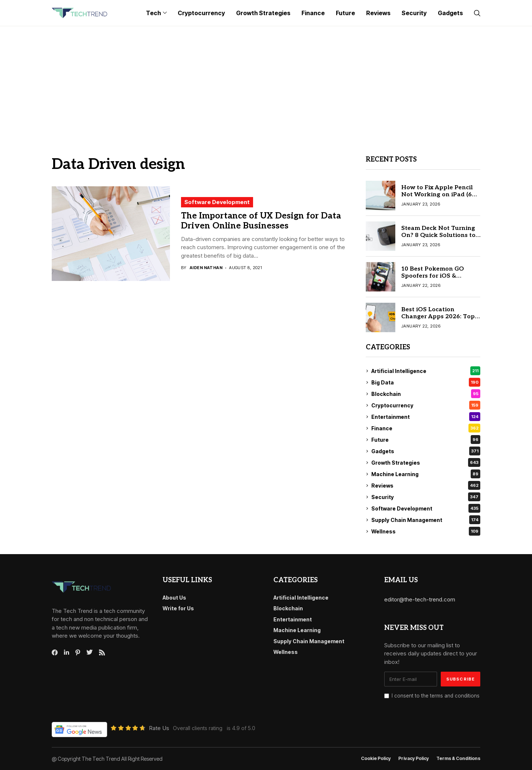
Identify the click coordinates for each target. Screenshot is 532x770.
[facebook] (55, 652)
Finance (426, 428)
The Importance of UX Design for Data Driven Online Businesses (261, 221)
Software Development (217, 202)
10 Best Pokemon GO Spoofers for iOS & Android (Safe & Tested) (437, 276)
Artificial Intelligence (426, 371)
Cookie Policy (376, 759)
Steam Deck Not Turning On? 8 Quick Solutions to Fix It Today (438, 235)
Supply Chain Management (426, 520)
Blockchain (426, 394)
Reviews (426, 485)
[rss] (102, 652)
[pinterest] (78, 652)
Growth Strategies (426, 462)
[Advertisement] (266, 82)
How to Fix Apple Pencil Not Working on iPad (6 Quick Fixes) (437, 195)
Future (426, 440)
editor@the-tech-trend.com (420, 599)
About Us (174, 598)
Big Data (426, 382)
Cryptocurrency (426, 405)
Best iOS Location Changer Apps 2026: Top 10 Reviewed (438, 317)
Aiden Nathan (206, 268)
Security (426, 497)
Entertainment (426, 417)
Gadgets (426, 451)
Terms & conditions (458, 759)
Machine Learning (426, 474)
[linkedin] (66, 652)
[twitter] (90, 652)
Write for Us (178, 608)
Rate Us (159, 728)
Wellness (426, 531)
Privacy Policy (414, 759)
